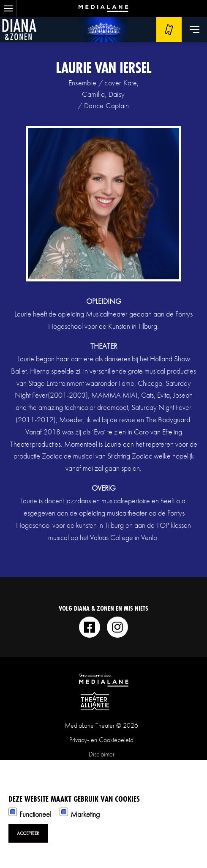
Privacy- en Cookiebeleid (101, 740)
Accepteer (28, 833)
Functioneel (35, 814)
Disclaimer (102, 754)
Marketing (85, 814)
